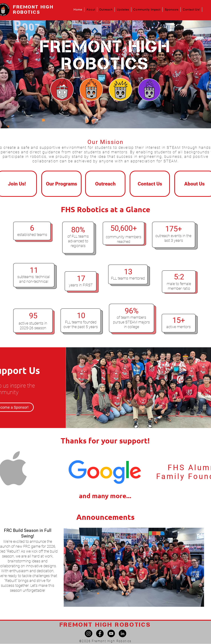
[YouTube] (111, 633)
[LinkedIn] (122, 633)
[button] (91, 10)
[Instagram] (89, 633)
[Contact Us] (150, 184)
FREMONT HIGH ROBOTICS (33, 10)
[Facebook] (100, 633)
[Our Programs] (61, 184)
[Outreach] (105, 184)
